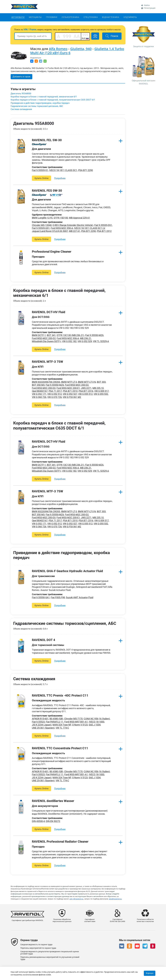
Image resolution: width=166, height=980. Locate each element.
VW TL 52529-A (101, 341)
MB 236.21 (86, 338)
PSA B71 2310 (70, 391)
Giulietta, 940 (81, 49)
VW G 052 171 (39, 394)
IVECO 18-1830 (97, 722)
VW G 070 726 (55, 397)
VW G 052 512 (55, 394)
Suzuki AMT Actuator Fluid (80, 597)
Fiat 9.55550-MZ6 (94, 335)
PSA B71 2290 (86, 170)
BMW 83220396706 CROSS (46, 382)
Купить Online (41, 178)
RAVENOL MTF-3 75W (47, 362)
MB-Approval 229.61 (79, 218)
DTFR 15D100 (61, 218)
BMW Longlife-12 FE (42, 218)
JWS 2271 (86, 388)
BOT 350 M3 (38, 385)
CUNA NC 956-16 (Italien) (97, 719)
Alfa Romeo (58, 49)
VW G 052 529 (85, 341)
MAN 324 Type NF (62, 725)
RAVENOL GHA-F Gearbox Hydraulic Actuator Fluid (67, 571)
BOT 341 (51, 335)
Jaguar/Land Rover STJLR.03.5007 (50, 231)
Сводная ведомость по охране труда (36, 945)
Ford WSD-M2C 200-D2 (44, 338)
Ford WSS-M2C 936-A (68, 338)
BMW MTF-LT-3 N (87, 382)
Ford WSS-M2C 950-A (62, 228)
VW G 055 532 (101, 394)
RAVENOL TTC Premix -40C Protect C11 (60, 696)
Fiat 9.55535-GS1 (41, 228)
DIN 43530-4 (38, 821)
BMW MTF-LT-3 (69, 382)
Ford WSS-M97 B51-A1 (76, 722)
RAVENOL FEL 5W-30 (47, 140)
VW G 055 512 (85, 394)
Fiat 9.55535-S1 (40, 170)
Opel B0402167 (40, 391)
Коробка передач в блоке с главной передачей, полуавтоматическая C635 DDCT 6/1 (53, 100)
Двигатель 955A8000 (21, 94)
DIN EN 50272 (53, 821)
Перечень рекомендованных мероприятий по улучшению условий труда (50, 958)
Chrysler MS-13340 (42, 225)
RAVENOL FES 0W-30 (47, 191)
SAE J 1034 (95, 725)
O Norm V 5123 (80, 725)
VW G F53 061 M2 (72, 397)
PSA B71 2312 (104, 231)
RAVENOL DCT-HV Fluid (49, 312)
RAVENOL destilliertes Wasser (53, 801)
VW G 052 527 (70, 394)
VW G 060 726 (39, 397)
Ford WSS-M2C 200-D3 (44, 388)
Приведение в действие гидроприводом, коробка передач (40, 103)
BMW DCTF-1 (39, 335)
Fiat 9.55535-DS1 (103, 225)
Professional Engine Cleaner (52, 252)
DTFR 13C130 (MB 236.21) (70, 335)
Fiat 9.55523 (38, 722)
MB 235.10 (98, 388)
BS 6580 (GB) (56, 719)
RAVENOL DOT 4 (44, 640)
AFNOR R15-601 (40, 719)
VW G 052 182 (69, 341)
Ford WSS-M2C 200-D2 (77, 385)
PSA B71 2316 (86, 391)
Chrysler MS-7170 (73, 719)
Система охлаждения (21, 109)
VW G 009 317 (101, 391)
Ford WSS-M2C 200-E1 (68, 388)
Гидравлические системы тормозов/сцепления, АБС (37, 106)
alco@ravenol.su (115, 899)
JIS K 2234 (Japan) (42, 725)
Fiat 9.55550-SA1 (41, 597)
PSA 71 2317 (55, 391)
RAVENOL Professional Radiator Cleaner (60, 842)
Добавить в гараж (21, 77)
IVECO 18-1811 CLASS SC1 (63, 170)
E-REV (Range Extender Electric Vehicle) (73, 225)
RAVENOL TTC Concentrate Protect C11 (60, 748)
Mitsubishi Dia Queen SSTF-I (46, 341)
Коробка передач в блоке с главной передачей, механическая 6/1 (44, 97)
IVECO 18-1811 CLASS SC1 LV (89, 228)
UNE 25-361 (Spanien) (43, 728)
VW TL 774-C (62, 728)
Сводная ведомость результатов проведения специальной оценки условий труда (50, 953)
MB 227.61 (75, 231)
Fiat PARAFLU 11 (55, 722)
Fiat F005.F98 (58, 597)
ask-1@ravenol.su (76, 899)
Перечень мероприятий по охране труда (38, 948)
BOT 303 (101, 382)
